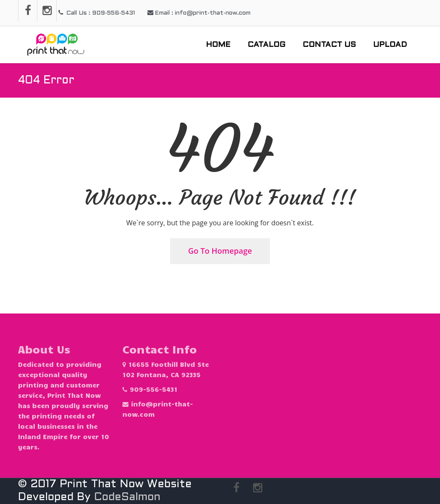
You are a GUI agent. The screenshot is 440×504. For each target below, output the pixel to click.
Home (218, 45)
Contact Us (329, 45)
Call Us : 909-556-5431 (97, 13)
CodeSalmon (127, 497)
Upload (390, 45)
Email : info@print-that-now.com (199, 13)
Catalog (266, 45)
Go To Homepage (220, 251)
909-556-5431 (154, 389)
